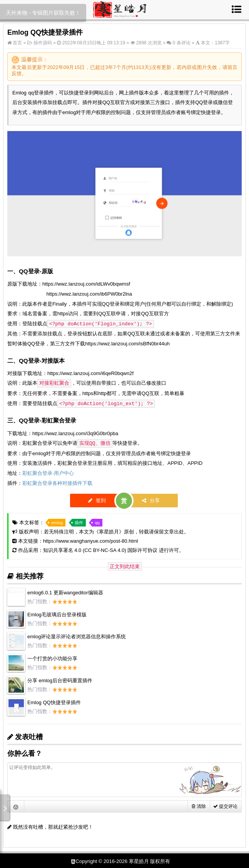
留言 (232, 67)
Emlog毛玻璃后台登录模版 (57, 613)
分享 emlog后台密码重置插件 (60, 679)
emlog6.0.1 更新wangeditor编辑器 (65, 591)
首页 (17, 43)
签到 (97, 499)
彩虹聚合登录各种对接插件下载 (57, 482)
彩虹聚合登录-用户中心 (48, 472)
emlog (57, 521)
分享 (151, 499)
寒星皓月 (109, 530)
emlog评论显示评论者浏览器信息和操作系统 (77, 635)
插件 (79, 521)
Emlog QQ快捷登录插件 (54, 701)
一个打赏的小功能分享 (52, 657)
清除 (199, 805)
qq (97, 521)
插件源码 (43, 43)
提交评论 (225, 805)
